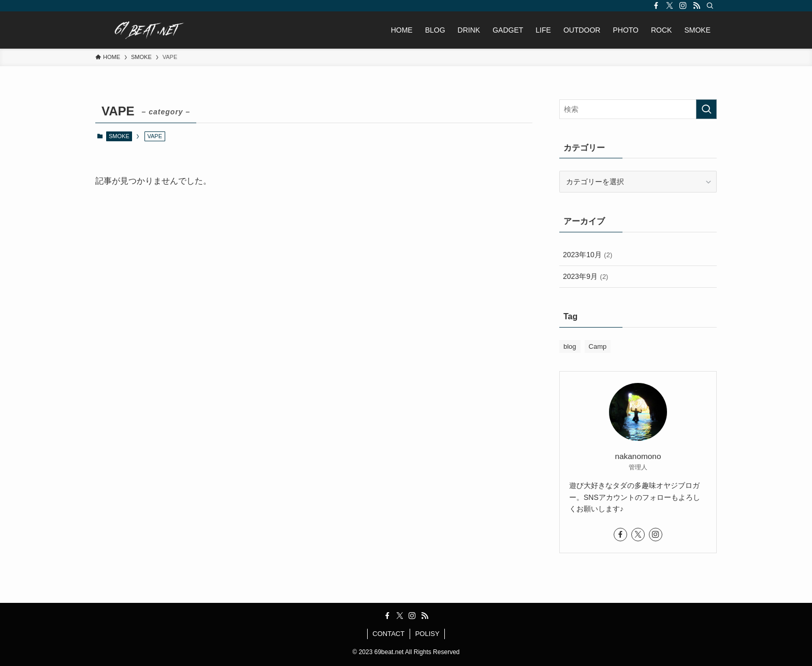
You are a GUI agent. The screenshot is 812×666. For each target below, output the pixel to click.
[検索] (710, 6)
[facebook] (656, 6)
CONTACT (388, 634)
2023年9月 (585, 276)
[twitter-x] (670, 6)
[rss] (697, 6)
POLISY (427, 634)
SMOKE (119, 136)
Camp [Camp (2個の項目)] (598, 346)
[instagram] (683, 6)
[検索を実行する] (706, 109)
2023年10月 (588, 255)
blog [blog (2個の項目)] (570, 346)
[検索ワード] (638, 109)
